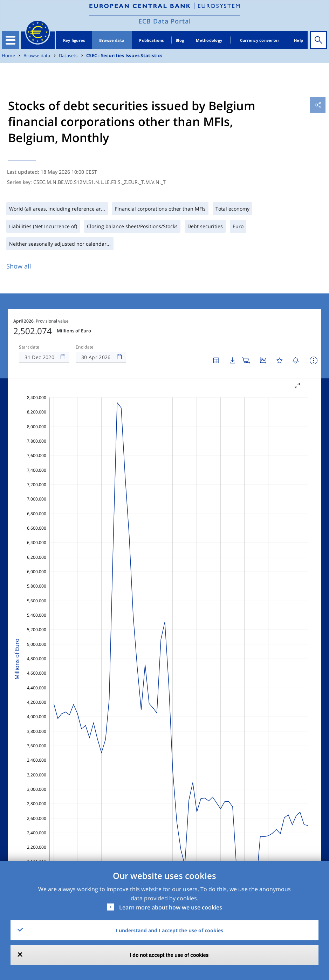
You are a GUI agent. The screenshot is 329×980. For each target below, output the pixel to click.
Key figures (74, 40)
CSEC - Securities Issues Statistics (124, 56)
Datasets (68, 56)
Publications (151, 40)
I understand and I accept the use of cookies (169, 930)
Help (299, 40)
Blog (180, 40)
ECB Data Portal (165, 21)
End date (85, 347)
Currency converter (260, 40)
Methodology (209, 40)
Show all (19, 266)
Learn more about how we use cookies (171, 907)
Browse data (112, 40)
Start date (29, 347)
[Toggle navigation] (11, 40)
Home (8, 56)
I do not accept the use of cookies (169, 955)
